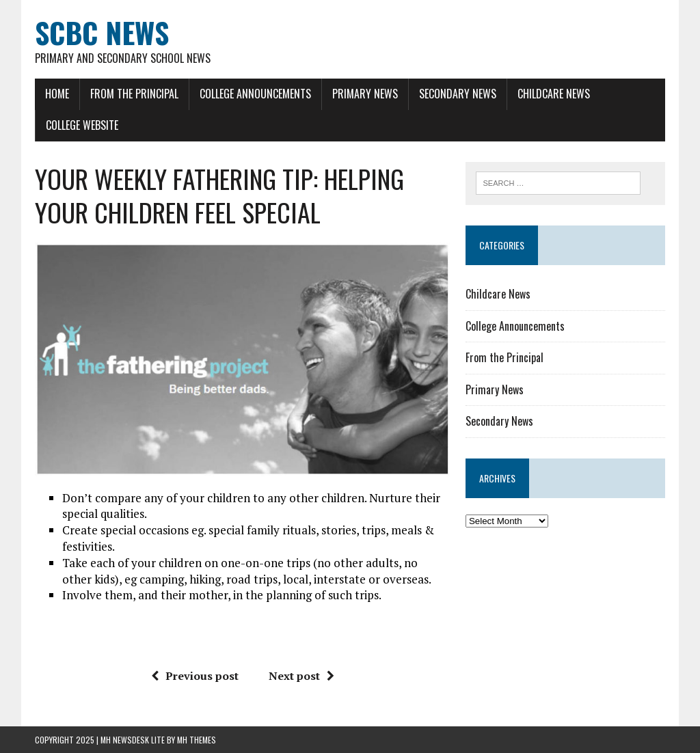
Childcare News (554, 94)
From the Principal (134, 94)
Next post (301, 676)
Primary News (365, 94)
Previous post (195, 676)
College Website (82, 125)
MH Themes (197, 740)
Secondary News (458, 94)
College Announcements (255, 94)
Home (57, 94)
